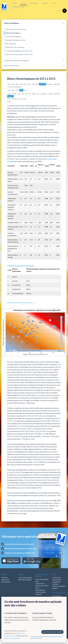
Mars (19, 94)
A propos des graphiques (15, 87)
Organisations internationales (57, 579)
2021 (29, 84)
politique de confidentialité (12, 638)
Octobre (51, 94)
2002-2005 (57, 84)
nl (57, 11)
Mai (26, 94)
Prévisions (4, 578)
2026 (9, 84)
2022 (25, 84)
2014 (21, 90)
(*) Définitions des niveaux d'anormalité (21, 266)
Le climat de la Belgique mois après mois (19, 51)
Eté (19, 99)
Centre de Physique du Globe (42, 580)
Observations (5, 580)
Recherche (34, 3)
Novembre (57, 94)
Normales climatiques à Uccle (15, 40)
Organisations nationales (57, 583)
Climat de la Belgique (12, 23)
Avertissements (6, 582)
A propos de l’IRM (18, 7)
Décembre (10, 96)
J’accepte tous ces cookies (52, 632)
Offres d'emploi (57, 596)
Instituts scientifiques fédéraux (59, 587)
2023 (21, 84)
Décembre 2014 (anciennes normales (20, 303)
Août (38, 94)
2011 (9, 90)
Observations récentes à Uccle (16, 29)
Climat (23, 3)
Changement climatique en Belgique (16, 60)
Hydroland (38, 594)
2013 (17, 90)
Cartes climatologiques (13, 36)
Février (15, 94)
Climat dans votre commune (15, 47)
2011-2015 (42, 84)
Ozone (37, 588)
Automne (24, 99)
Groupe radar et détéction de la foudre (42, 585)
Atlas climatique (11, 44)
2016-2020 (35, 84)
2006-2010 (50, 84)
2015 (25, 90)
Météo (14, 3)
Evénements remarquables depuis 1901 (19, 54)
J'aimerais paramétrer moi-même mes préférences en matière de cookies (47, 637)
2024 (17, 84)
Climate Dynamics (41, 592)
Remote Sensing (40, 590)
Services (45, 3)
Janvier (10, 94)
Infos (54, 3)
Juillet (34, 94)
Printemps (14, 99)
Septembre (44, 94)
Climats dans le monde (12, 66)
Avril (23, 94)
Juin (30, 94)
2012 (13, 90)
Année (9, 101)
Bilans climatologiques (13, 33)
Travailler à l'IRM (59, 593)
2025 (13, 84)
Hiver (9, 99)
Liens (54, 574)
